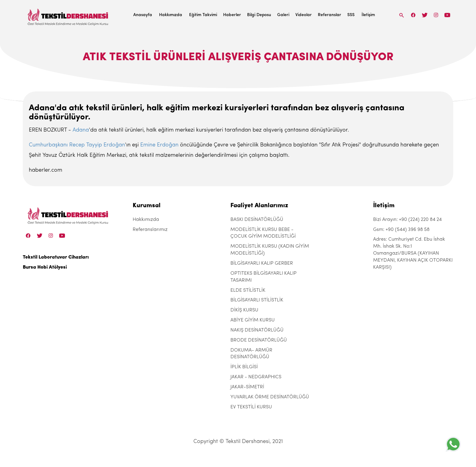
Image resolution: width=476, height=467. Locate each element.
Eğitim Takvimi (203, 15)
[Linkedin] (447, 15)
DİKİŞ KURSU (244, 310)
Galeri (283, 15)
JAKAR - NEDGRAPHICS (256, 377)
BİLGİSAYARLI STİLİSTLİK (257, 300)
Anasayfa (143, 15)
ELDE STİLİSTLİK (248, 290)
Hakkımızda (171, 15)
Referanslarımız (150, 230)
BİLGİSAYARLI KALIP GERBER (262, 263)
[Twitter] (425, 15)
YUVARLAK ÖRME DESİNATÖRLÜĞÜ (270, 397)
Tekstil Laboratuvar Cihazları (56, 257)
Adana (81, 130)
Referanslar (330, 15)
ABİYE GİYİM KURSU (253, 320)
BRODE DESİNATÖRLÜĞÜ (259, 340)
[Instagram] (436, 15)
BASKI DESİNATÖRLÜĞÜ (257, 220)
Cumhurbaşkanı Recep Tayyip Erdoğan (77, 145)
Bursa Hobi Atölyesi (45, 267)
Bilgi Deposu (259, 15)
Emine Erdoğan (159, 145)
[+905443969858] (453, 444)
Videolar (304, 15)
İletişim (368, 15)
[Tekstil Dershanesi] (68, 15)
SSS (351, 15)
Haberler (232, 15)
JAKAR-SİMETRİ (247, 387)
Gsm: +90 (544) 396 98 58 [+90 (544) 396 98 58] (401, 230)
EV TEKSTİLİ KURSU (251, 407)
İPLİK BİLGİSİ (244, 367)
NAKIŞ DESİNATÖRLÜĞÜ (257, 330)
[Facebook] (413, 15)
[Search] (402, 15)
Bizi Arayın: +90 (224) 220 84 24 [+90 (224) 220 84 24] (407, 220)
